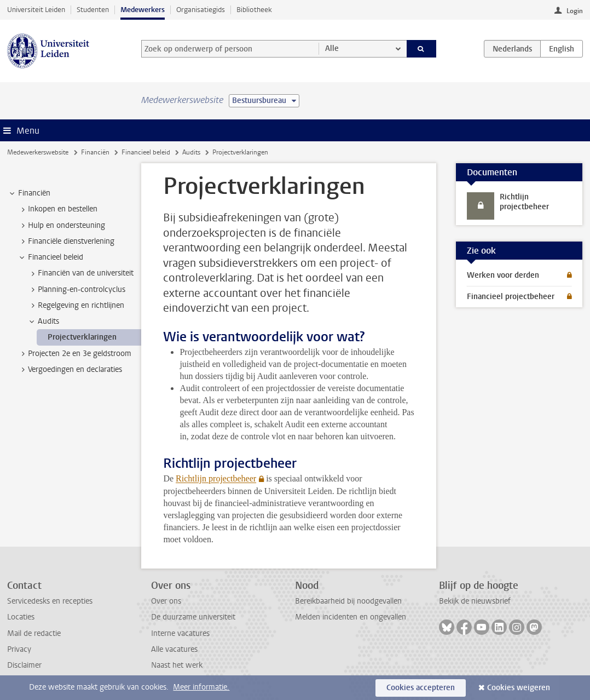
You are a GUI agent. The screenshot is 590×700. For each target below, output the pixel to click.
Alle (332, 48)
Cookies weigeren (519, 688)
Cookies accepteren (421, 688)
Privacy (19, 649)
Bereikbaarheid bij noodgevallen (348, 601)
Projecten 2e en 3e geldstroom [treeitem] (74, 354)
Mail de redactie (34, 633)
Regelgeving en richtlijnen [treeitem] (76, 306)
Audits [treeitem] (43, 322)
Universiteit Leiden (36, 10)
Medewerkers (143, 10)
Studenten (93, 10)
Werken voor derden (503, 275)
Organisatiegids (201, 10)
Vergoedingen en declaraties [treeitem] (70, 370)
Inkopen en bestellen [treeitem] (57, 209)
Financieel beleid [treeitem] (50, 257)
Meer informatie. (201, 687)
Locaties (21, 617)
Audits (191, 152)
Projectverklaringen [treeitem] (82, 337)
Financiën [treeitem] (29, 193)
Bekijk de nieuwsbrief (475, 601)
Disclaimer (24, 665)
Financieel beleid (146, 152)
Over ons (166, 601)
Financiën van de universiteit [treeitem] (80, 273)
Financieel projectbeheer (511, 297)
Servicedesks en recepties (50, 601)
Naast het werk (177, 665)
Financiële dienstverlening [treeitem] (66, 242)
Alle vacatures (174, 649)
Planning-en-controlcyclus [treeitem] (76, 290)
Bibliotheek (254, 10)
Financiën (95, 152)
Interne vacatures (180, 633)
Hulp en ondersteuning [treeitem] (61, 226)
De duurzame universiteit (193, 617)
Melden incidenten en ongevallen (351, 617)
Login (575, 11)
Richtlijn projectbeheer (216, 478)
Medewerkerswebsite (38, 152)
